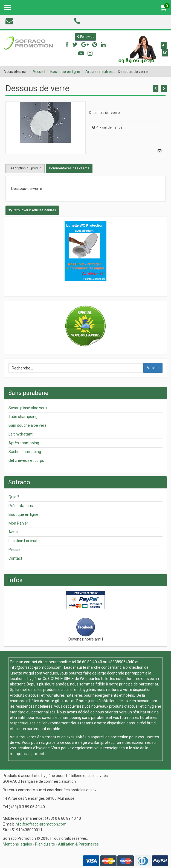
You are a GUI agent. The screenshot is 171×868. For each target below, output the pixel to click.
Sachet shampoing (25, 452)
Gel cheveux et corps (26, 460)
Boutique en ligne (65, 72)
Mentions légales (17, 844)
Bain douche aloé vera (27, 425)
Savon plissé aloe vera (28, 408)
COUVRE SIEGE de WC (67, 679)
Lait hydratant (21, 434)
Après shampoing (24, 443)
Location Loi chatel (24, 541)
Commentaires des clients (69, 168)
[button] (164, 45)
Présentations (21, 506)
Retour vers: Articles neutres (32, 210)
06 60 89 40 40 (89, 662)
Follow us (85, 37)
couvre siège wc (79, 742)
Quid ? (14, 497)
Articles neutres (99, 72)
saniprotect (34, 754)
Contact (15, 558)
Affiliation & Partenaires (78, 844)
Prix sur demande (109, 127)
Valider (153, 368)
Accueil (39, 72)
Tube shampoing (23, 417)
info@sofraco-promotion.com (36, 667)
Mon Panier (18, 523)
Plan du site (45, 844)
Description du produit (25, 168)
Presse (15, 550)
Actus (14, 532)
